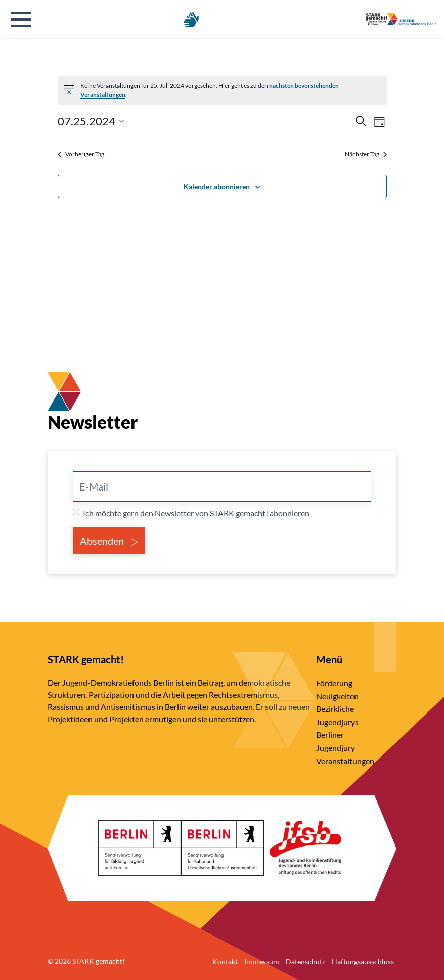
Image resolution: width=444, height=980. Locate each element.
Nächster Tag (366, 154)
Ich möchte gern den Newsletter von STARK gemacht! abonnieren (196, 513)
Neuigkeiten (337, 696)
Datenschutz (305, 962)
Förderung (334, 683)
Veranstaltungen (345, 761)
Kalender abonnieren (217, 186)
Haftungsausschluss (363, 962)
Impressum (262, 962)
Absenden (109, 541)
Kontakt (225, 962)
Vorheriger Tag (81, 154)
